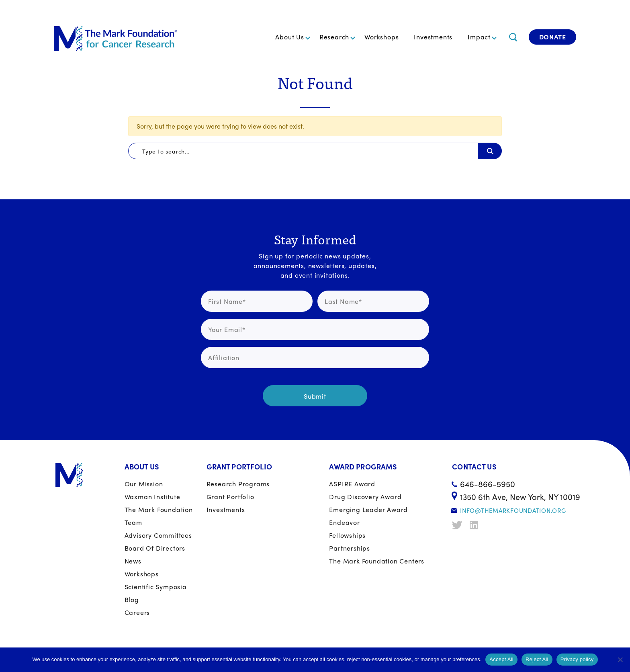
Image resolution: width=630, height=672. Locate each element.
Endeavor (344, 522)
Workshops (381, 37)
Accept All (501, 659)
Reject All (537, 659)
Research (334, 37)
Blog (132, 599)
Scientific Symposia (156, 587)
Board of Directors (155, 548)
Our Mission (144, 484)
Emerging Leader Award (368, 509)
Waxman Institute (152, 497)
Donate (553, 37)
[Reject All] (620, 660)
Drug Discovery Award (365, 497)
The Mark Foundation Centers (377, 561)
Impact (479, 37)
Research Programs (238, 484)
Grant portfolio (230, 497)
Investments (433, 37)
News (133, 561)
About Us (289, 37)
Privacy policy (577, 659)
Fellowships (347, 535)
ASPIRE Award (352, 484)
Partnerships (350, 548)
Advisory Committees (158, 535)
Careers (137, 612)
